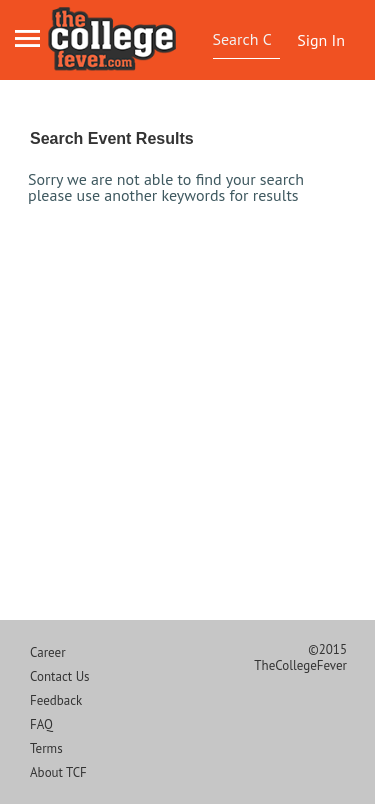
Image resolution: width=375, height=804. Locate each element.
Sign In (321, 40)
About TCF (58, 772)
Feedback (56, 700)
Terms (46, 748)
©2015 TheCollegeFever (300, 657)
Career (48, 652)
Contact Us (60, 676)
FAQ (41, 724)
